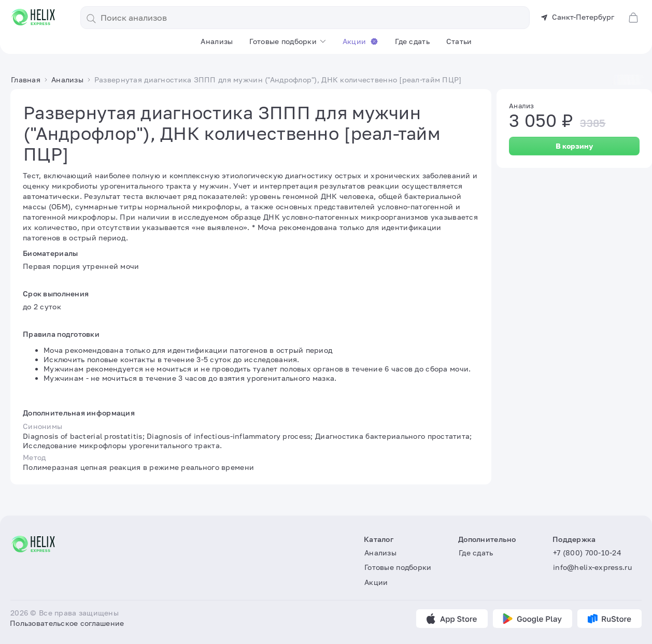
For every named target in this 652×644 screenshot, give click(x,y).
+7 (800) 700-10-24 (587, 553)
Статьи (459, 41)
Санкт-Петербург (577, 17)
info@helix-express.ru (592, 568)
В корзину (574, 146)
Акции (360, 41)
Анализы (217, 41)
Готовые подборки (283, 41)
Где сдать (412, 41)
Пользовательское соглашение (67, 623)
